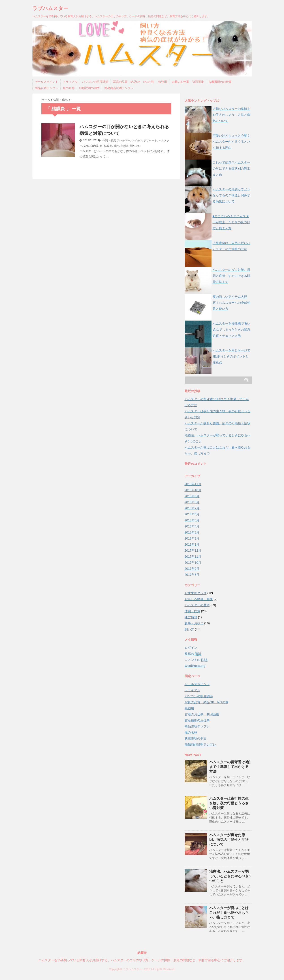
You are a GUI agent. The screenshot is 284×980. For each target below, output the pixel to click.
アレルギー (123, 140)
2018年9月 (192, 496)
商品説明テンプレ (47, 88)
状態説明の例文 (89, 88)
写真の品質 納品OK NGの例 (133, 82)
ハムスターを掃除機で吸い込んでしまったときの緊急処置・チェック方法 (231, 330)
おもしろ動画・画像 (199, 599)
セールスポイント (47, 82)
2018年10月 (193, 490)
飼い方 (189, 629)
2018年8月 (192, 502)
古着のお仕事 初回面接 (188, 82)
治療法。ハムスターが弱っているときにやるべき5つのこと (230, 876)
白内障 (94, 146)
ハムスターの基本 (197, 605)
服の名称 (69, 88)
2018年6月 (192, 514)
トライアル (70, 82)
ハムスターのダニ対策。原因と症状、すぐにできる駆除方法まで (231, 276)
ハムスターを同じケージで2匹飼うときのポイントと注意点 (231, 356)
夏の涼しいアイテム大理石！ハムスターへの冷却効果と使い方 (231, 303)
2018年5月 (192, 520)
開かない (135, 146)
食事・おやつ (194, 623)
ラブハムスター (50, 8)
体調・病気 (109, 140)
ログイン (191, 648)
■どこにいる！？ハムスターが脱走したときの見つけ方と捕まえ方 (231, 222)
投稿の (193, 654)
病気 (86, 146)
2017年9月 (192, 569)
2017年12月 (193, 551)
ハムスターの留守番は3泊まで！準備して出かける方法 (230, 767)
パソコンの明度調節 (95, 82)
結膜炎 (108, 146)
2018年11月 (193, 484)
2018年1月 (192, 544)
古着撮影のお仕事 (220, 82)
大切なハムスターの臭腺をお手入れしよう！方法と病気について (231, 115)
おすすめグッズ (196, 593)
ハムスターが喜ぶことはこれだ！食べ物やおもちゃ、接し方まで (229, 913)
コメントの (196, 660)
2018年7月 (192, 508)
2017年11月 (193, 557)
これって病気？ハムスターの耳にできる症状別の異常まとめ (231, 168)
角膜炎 (125, 146)
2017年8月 (192, 575)
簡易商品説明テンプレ (119, 88)
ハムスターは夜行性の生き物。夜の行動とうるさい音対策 (229, 803)
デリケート (150, 140)
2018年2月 (192, 538)
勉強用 (163, 82)
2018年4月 (192, 526)
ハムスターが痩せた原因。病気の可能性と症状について (229, 840)
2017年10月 (193, 563)
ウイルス (137, 140)
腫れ (116, 146)
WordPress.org (195, 666)
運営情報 (191, 617)
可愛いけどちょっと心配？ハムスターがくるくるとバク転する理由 (231, 142)
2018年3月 (192, 532)
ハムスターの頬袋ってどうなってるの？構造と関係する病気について (231, 195)
